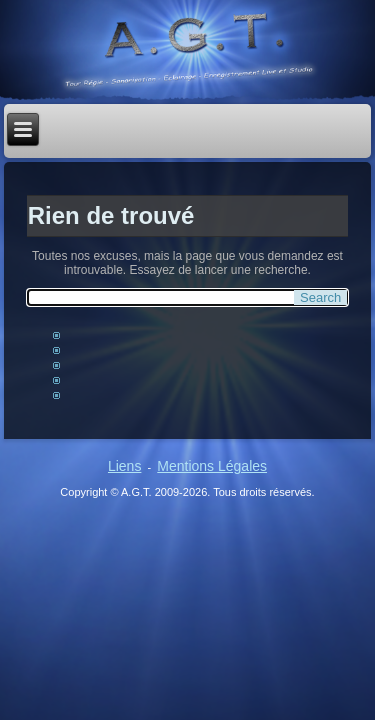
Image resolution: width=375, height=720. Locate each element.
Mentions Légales (212, 466)
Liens (124, 466)
